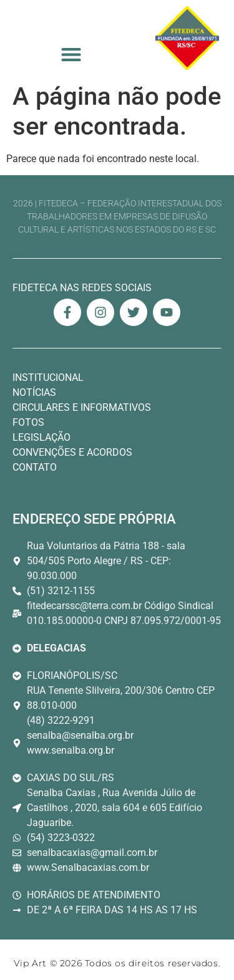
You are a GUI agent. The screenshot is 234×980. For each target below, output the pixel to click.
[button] (71, 55)
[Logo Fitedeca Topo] (187, 38)
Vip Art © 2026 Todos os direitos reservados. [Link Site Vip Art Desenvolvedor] (117, 963)
